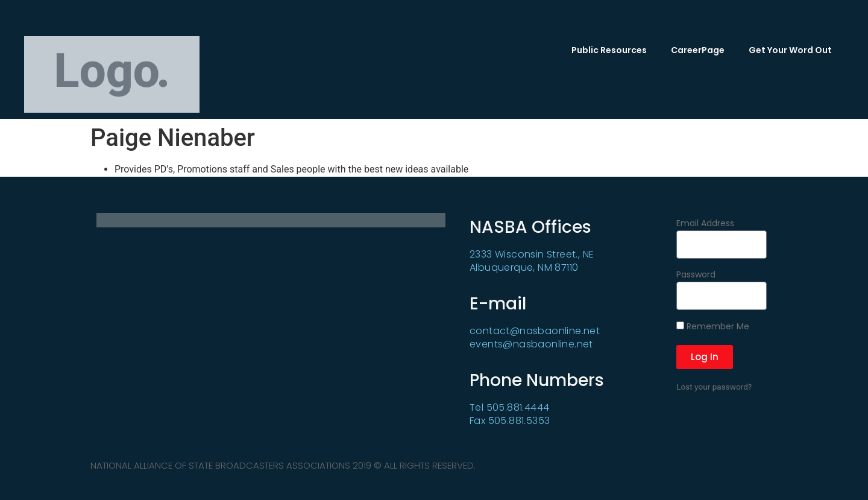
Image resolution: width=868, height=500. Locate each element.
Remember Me (713, 327)
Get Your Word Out (790, 50)
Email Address (705, 224)
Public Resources (609, 50)
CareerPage (698, 50)
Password (696, 275)
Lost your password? (714, 387)
